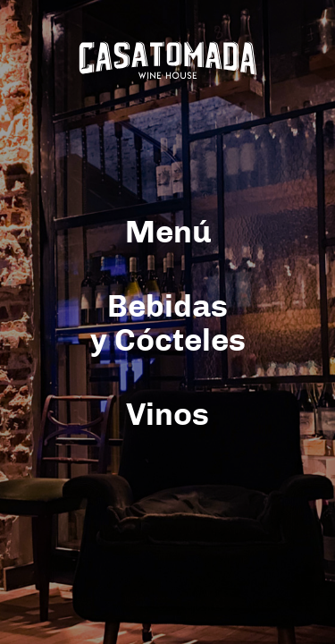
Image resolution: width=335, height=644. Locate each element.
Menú (168, 233)
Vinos (167, 415)
